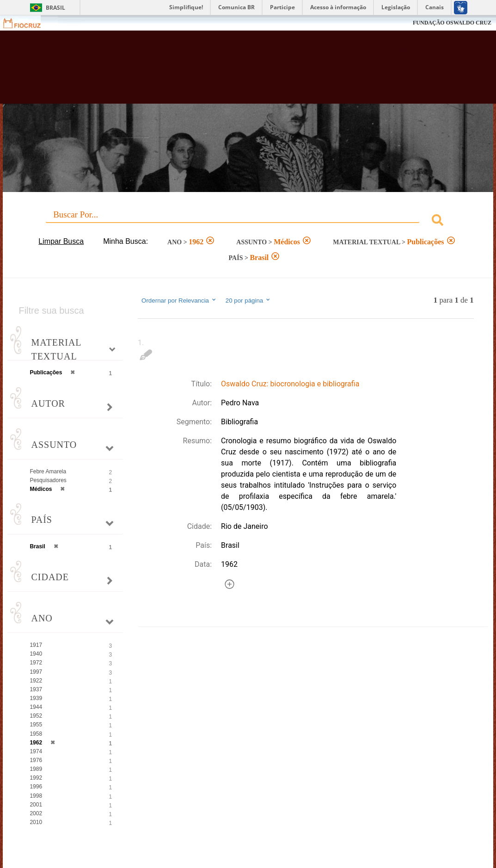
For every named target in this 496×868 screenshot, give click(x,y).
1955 (36, 725)
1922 (36, 681)
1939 (36, 698)
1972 (36, 663)
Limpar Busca (61, 241)
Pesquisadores (48, 480)
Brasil (55, 8)
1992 (36, 778)
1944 (36, 707)
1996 (36, 787)
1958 (36, 734)
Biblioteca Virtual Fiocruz (221, 72)
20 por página (248, 300)
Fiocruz (28, 23)
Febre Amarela (48, 471)
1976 (36, 760)
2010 (36, 822)
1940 (36, 654)
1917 (36, 645)
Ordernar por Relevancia (179, 300)
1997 (36, 672)
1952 (36, 716)
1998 (36, 796)
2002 (36, 813)
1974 (36, 751)
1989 (36, 769)
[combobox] (248, 221)
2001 (36, 805)
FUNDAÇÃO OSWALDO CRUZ (452, 23)
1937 (36, 689)
